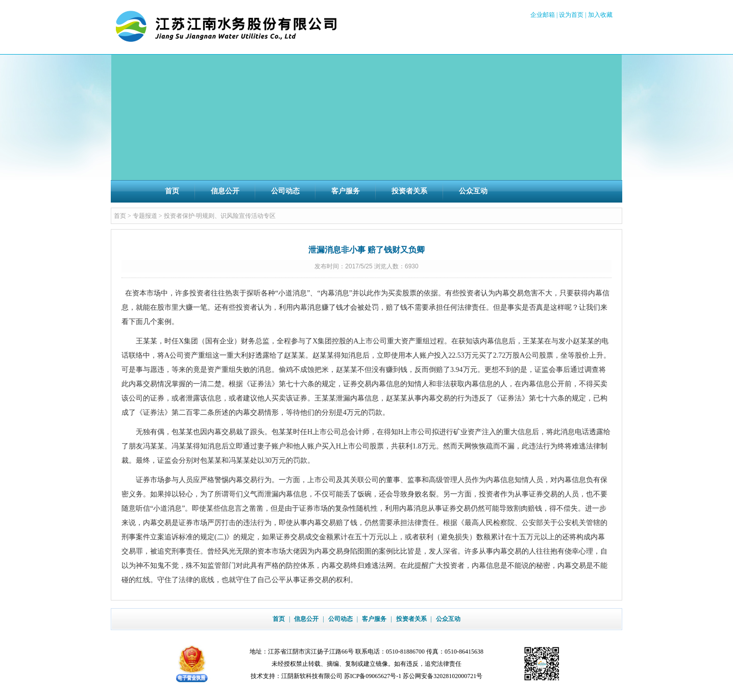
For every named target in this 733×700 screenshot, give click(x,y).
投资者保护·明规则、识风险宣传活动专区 (220, 216)
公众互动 (473, 191)
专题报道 (145, 216)
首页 (172, 191)
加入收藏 (600, 15)
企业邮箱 (543, 15)
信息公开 (225, 191)
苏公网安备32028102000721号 (443, 676)
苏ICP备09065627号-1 (373, 676)
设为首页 (571, 15)
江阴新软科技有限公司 (312, 676)
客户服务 (346, 191)
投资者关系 (409, 191)
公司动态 (285, 191)
